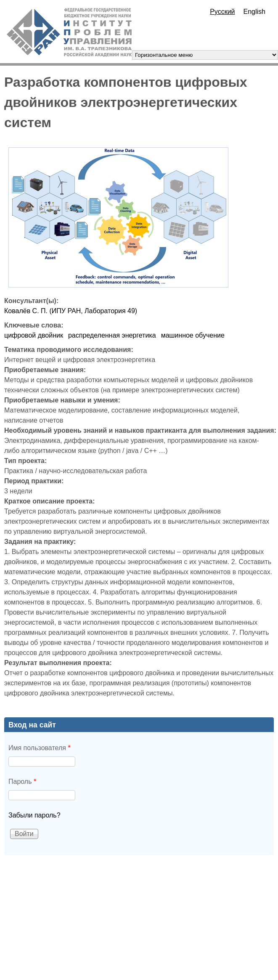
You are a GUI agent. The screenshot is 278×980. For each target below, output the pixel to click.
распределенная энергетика (112, 335)
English (254, 12)
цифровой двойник (34, 335)
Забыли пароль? (34, 815)
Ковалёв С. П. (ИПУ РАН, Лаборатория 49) (71, 311)
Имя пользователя (40, 748)
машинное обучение (193, 335)
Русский (222, 12)
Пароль (22, 782)
